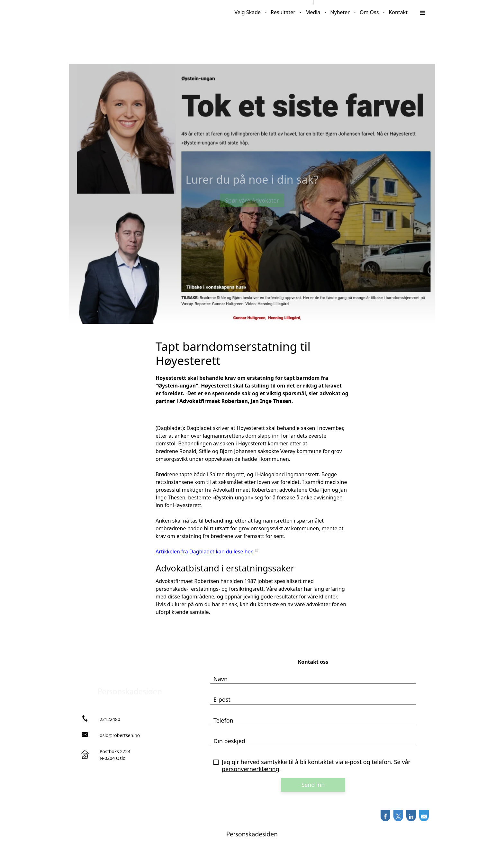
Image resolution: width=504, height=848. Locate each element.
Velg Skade (248, 12)
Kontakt (398, 12)
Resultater (283, 12)
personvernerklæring (251, 769)
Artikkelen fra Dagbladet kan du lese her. (204, 552)
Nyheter (340, 12)
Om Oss (369, 12)
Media (313, 12)
